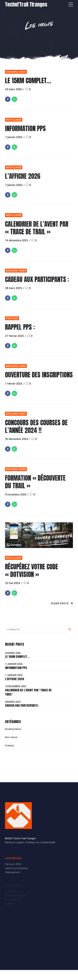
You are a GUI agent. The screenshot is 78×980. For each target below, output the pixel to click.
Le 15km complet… (28, 81)
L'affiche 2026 (15, 679)
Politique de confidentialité (41, 842)
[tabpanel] (39, 539)
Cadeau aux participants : (37, 283)
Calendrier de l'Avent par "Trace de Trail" (28, 692)
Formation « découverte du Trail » (35, 486)
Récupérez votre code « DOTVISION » (32, 574)
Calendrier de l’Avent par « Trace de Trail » (37, 232)
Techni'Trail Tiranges (26, 4)
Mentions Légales (15, 842)
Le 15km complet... (17, 657)
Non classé (14, 124)
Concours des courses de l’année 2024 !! (36, 430)
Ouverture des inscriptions (39, 379)
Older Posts (60, 603)
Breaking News (16, 72)
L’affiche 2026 (23, 180)
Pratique (12, 322)
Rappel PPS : (20, 331)
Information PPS (25, 132)
